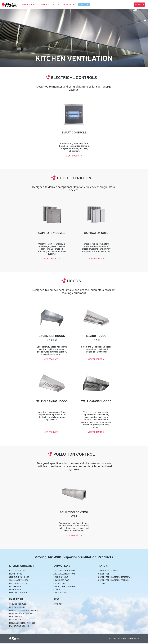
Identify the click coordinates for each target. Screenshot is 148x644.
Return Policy (133, 639)
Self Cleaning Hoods (19, 577)
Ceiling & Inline (61, 577)
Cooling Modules (18, 604)
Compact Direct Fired (108, 571)
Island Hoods (16, 574)
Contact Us (70, 5)
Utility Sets (59, 590)
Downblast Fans (61, 580)
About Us (45, 5)
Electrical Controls (20, 593)
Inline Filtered (16, 620)
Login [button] (139, 5)
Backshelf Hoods (18, 571)
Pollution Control (19, 584)
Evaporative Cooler (19, 627)
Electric (102, 584)
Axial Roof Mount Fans (65, 571)
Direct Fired (104, 574)
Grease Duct (15, 587)
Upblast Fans (60, 584)
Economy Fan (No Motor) (21, 614)
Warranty (122, 639)
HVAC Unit (58, 604)
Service (57, 5)
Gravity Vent (60, 593)
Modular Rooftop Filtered (22, 623)
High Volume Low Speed (65, 587)
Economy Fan (16, 617)
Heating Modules (17, 608)
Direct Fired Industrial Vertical (113, 580)
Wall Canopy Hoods (19, 580)
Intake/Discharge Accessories (24, 611)
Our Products (29, 5)
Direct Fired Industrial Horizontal (115, 577)
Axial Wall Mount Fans (65, 574)
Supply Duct (15, 590)
